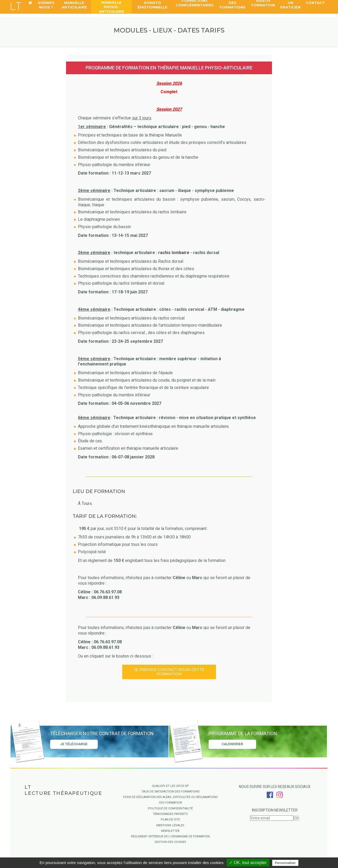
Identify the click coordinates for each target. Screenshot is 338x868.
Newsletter (170, 831)
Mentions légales (170, 825)
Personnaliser (285, 863)
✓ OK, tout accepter (248, 863)
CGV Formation (170, 803)
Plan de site (170, 820)
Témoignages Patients (170, 814)
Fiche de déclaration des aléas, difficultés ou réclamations (170, 797)
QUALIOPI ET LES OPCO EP (170, 786)
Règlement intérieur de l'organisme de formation (170, 836)
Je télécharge (74, 745)
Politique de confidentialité (170, 808)
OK (296, 818)
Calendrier (232, 745)
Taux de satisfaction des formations (170, 792)
